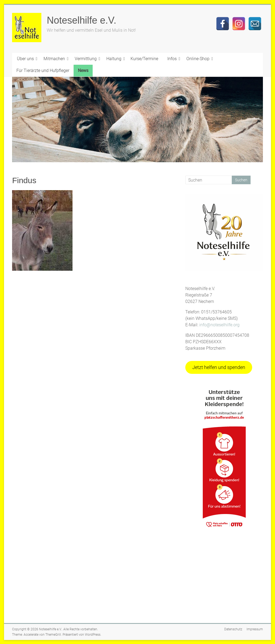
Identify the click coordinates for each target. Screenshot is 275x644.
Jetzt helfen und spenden (219, 367)
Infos (172, 59)
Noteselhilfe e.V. (82, 20)
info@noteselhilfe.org (219, 325)
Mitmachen (54, 59)
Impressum (255, 629)
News (83, 70)
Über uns (25, 59)
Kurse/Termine (144, 59)
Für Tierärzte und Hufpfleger (43, 70)
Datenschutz (233, 629)
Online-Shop (198, 59)
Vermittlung (86, 59)
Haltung (114, 59)
